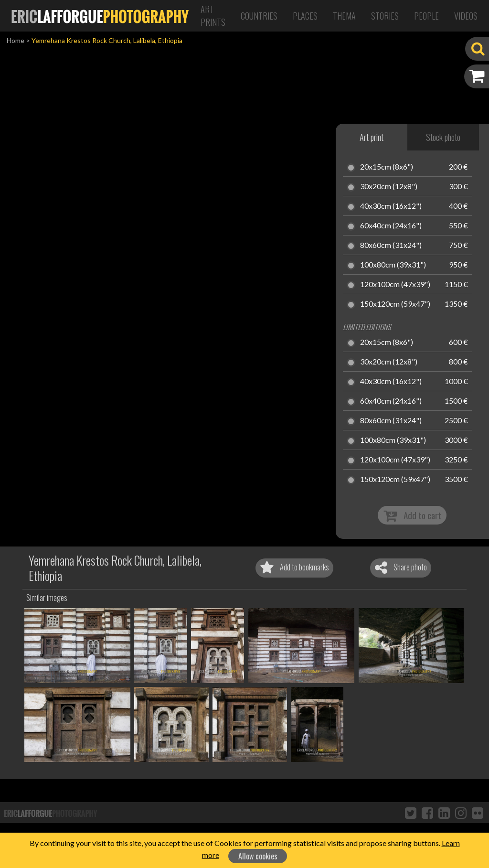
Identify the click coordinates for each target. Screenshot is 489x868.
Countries (259, 16)
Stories (385, 16)
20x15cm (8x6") (387, 167)
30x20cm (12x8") (389, 187)
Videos (466, 16)
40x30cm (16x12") (391, 206)
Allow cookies (258, 856)
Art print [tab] (372, 137)
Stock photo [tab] (443, 137)
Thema (344, 16)
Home (16, 40)
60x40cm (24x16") (391, 226)
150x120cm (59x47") (395, 304)
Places (305, 16)
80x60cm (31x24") (391, 246)
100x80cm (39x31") (393, 265)
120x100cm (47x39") (395, 285)
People (426, 16)
